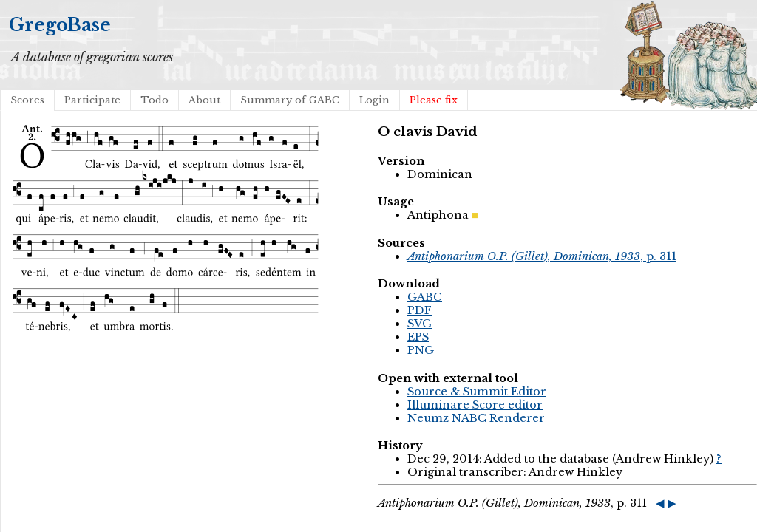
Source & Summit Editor (477, 392)
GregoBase (60, 25)
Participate (92, 100)
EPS (418, 337)
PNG (421, 350)
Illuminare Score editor (475, 405)
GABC (425, 297)
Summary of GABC (290, 100)
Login (374, 100)
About (204, 100)
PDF (420, 310)
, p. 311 (542, 256)
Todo (155, 100)
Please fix (434, 100)
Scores (27, 100)
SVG (420, 324)
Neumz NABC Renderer (476, 418)
